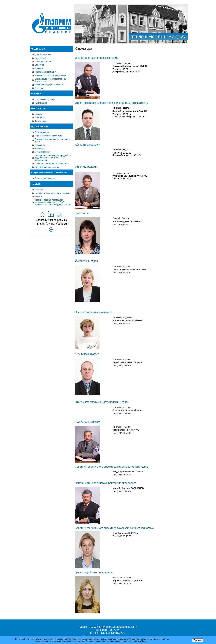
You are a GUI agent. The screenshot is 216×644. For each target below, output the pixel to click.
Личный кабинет (42, 152)
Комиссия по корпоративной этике (50, 75)
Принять (198, 640)
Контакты (39, 68)
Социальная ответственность (49, 173)
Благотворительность (45, 178)
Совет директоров (43, 62)
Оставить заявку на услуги (47, 167)
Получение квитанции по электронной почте (52, 140)
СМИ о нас (40, 118)
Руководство (40, 58)
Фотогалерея (41, 121)
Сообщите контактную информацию (51, 164)
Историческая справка (45, 99)
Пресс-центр (39, 108)
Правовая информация (45, 72)
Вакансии (39, 88)
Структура (39, 65)
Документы (40, 145)
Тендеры (36, 184)
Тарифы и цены (42, 132)
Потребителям (40, 127)
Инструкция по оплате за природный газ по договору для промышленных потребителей (53, 158)
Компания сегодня (43, 55)
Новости (39, 114)
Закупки (38, 196)
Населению (40, 149)
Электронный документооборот (49, 85)
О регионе (37, 94)
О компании (38, 49)
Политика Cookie (140, 641)
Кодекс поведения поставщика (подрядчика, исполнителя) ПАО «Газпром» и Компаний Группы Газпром (53, 202)
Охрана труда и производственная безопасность (51, 80)
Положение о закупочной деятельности (53, 193)
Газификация (41, 103)
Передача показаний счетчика (49, 136)
